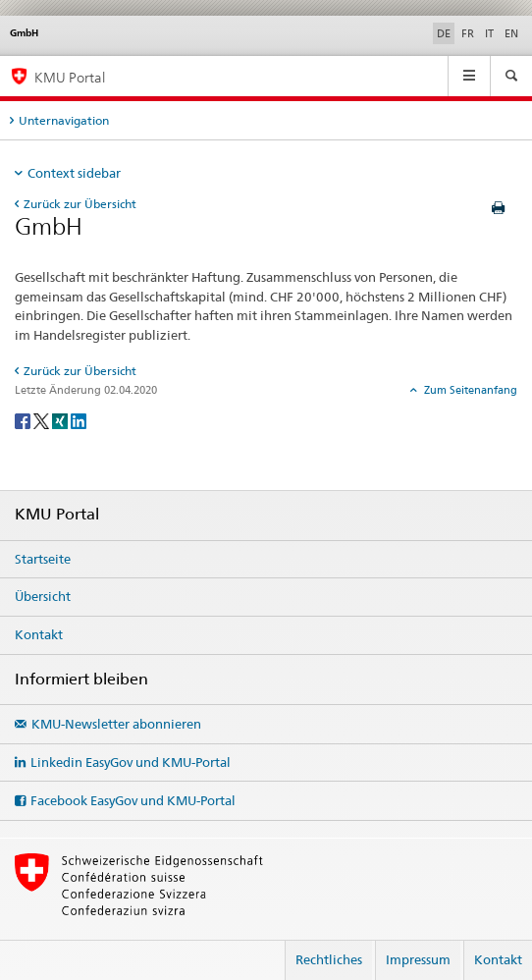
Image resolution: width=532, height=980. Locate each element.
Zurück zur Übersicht (80, 204)
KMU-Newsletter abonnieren (116, 724)
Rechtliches (329, 959)
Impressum (418, 959)
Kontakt (39, 634)
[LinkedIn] (79, 420)
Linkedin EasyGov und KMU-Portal (131, 762)
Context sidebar (74, 173)
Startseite (43, 559)
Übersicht (43, 596)
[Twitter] (43, 420)
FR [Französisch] (468, 33)
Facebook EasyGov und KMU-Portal (133, 800)
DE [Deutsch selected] (444, 33)
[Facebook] (24, 420)
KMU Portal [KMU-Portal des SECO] (70, 77)
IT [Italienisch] (489, 33)
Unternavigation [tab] (64, 120)
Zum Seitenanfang (469, 390)
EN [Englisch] (511, 33)
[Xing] (61, 420)
